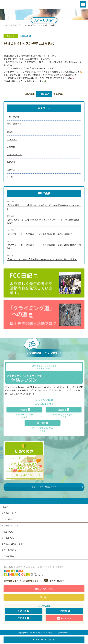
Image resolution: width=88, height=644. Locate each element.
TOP (5, 25)
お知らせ (11, 162)
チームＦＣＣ (8, 538)
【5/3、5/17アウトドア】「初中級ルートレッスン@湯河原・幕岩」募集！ (42, 259)
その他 (10, 177)
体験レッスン (8, 532)
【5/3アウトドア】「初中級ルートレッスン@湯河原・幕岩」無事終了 (39, 234)
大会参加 (11, 147)
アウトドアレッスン (11, 525)
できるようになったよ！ (13, 544)
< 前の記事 (29, 94)
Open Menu (83, 4)
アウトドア (12, 139)
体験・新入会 (13, 117)
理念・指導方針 (14, 124)
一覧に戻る (44, 94)
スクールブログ (17, 25)
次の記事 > (59, 94)
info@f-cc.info (57, 581)
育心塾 (10, 132)
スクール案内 (8, 556)
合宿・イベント (14, 154)
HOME (5, 507)
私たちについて (9, 513)
